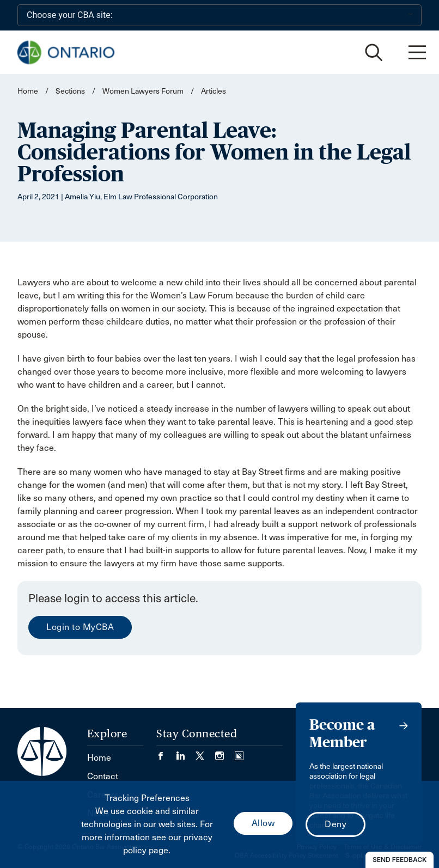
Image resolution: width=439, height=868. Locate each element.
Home (28, 91)
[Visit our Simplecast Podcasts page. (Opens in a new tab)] (239, 752)
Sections (71, 91)
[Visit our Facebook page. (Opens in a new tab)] (166, 752)
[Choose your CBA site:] (219, 15)
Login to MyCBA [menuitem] (80, 627)
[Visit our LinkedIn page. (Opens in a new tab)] (186, 752)
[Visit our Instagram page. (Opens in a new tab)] (225, 752)
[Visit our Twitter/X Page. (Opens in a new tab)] (205, 752)
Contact (103, 776)
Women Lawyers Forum (143, 91)
